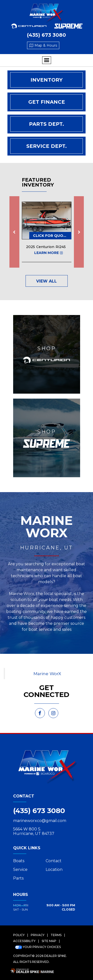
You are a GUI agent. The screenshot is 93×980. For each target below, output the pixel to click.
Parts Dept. (46, 124)
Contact (54, 861)
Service (20, 869)
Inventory (46, 80)
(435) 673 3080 (39, 811)
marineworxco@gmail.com (40, 821)
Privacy (38, 935)
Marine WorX (47, 674)
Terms (56, 935)
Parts (18, 878)
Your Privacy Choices (38, 947)
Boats (19, 861)
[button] (14, 232)
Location (54, 869)
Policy (19, 935)
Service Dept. (46, 146)
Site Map (49, 941)
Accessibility (24, 941)
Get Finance (47, 102)
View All (46, 281)
